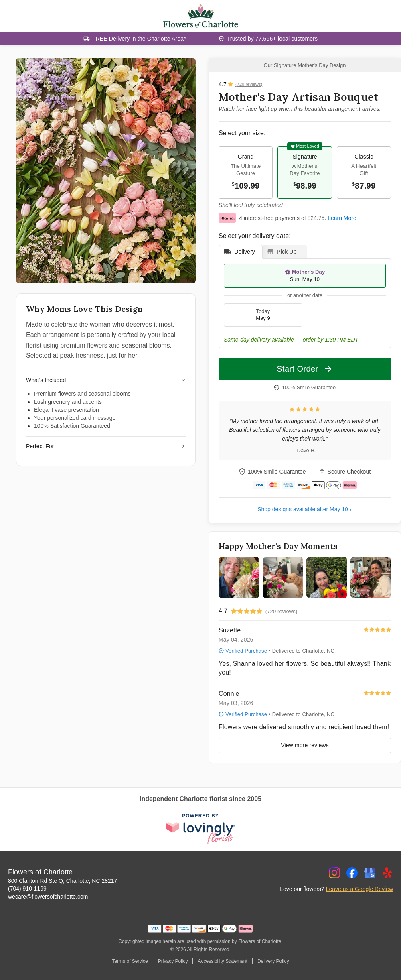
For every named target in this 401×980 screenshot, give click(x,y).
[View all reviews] (240, 84)
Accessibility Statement (222, 961)
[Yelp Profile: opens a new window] (387, 873)
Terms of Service (130, 961)
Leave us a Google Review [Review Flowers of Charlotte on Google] (359, 889)
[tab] (241, 252)
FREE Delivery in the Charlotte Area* (139, 39)
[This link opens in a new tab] (200, 829)
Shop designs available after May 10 (305, 509)
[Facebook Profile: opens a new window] (352, 873)
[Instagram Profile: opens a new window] (334, 873)
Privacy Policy (173, 961)
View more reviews (305, 745)
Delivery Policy (273, 961)
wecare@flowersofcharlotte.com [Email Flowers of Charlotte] (48, 897)
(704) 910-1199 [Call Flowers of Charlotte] (27, 889)
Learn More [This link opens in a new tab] (342, 218)
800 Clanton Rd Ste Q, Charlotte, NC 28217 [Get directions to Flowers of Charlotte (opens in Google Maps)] (63, 881)
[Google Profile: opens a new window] (370, 873)
